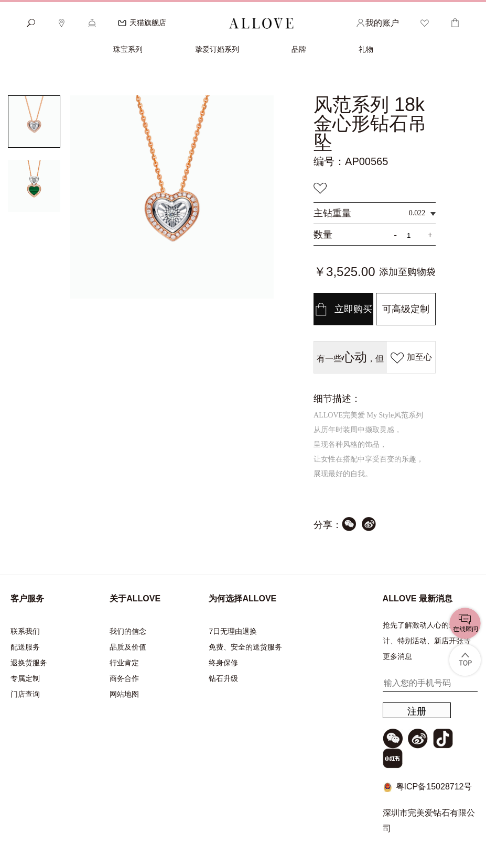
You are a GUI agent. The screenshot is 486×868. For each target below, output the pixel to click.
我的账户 (377, 23)
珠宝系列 (128, 49)
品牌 (299, 49)
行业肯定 (124, 663)
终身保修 (223, 663)
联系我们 (25, 631)
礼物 (366, 49)
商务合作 (124, 678)
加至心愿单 (411, 362)
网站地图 (124, 694)
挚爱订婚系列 (217, 49)
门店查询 (25, 694)
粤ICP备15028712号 (434, 787)
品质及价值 (128, 647)
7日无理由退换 (233, 631)
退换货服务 (29, 663)
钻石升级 (223, 678)
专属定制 (25, 678)
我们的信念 (128, 631)
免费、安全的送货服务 (245, 647)
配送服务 (25, 647)
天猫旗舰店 (142, 23)
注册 (417, 711)
